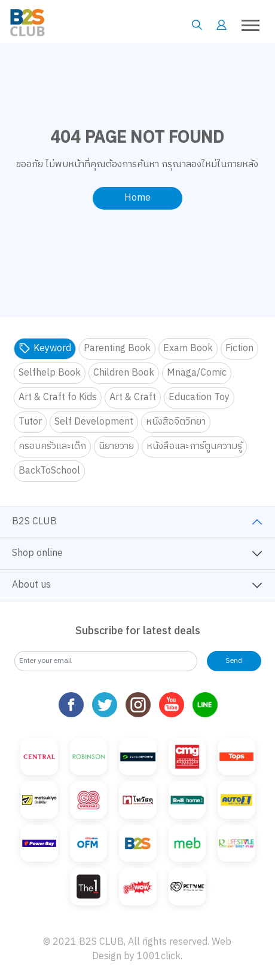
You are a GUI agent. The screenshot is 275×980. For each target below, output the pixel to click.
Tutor (30, 422)
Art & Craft (133, 397)
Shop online (37, 553)
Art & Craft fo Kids (58, 397)
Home (137, 198)
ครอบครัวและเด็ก (52, 446)
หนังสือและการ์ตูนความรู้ (194, 446)
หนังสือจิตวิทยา (176, 422)
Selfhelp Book (50, 373)
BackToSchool (49, 471)
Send (234, 661)
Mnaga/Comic (197, 373)
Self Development (94, 422)
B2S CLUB (34, 522)
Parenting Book (117, 348)
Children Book (124, 373)
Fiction (239, 348)
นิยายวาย (116, 446)
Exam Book (188, 348)
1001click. (160, 956)
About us (31, 585)
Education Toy (199, 397)
